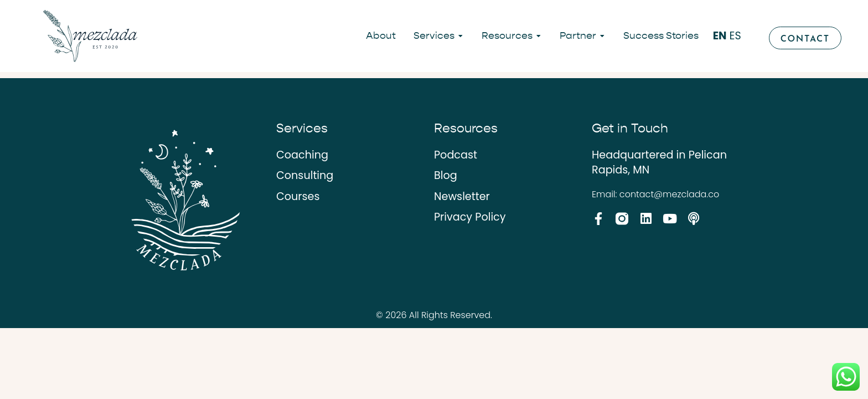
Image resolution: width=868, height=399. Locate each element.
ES (735, 36)
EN (720, 36)
